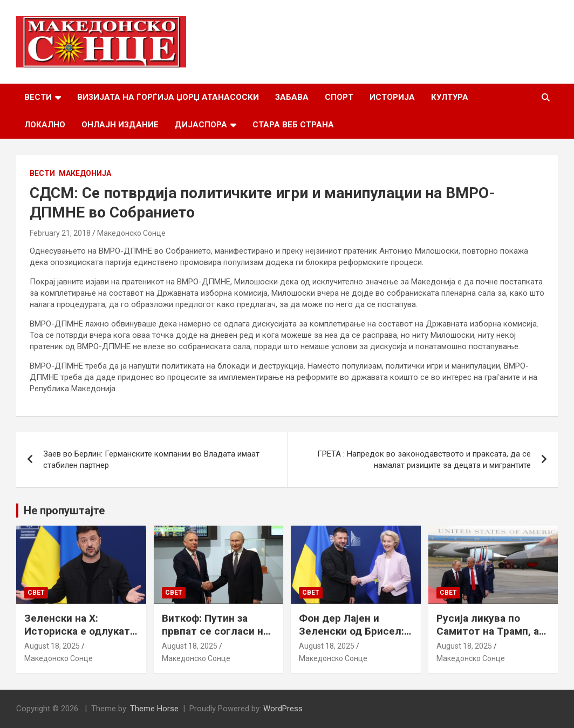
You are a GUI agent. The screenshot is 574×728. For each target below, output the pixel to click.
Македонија (85, 173)
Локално (45, 125)
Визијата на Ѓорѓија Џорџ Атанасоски (168, 97)
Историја (392, 97)
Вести (38, 97)
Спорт (339, 97)
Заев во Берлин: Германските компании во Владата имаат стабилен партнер (151, 460)
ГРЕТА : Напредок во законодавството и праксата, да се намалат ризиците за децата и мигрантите (424, 460)
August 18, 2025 (52, 646)
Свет (36, 593)
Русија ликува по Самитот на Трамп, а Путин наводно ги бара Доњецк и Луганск (493, 638)
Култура (450, 97)
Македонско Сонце (131, 233)
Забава (292, 97)
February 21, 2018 (60, 233)
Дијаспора (201, 125)
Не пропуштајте (64, 511)
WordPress (283, 709)
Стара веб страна (293, 125)
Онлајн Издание (120, 125)
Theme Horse (154, 709)
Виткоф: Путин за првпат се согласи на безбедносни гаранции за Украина (215, 638)
